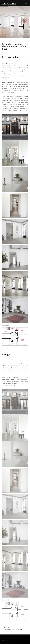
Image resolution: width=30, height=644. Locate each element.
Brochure (6, 627)
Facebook (6, 638)
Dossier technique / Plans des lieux (12, 630)
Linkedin (20, 638)
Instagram (13, 638)
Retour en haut (6, 641)
